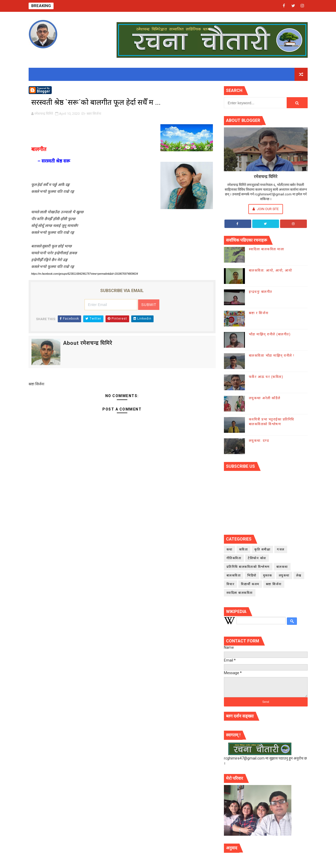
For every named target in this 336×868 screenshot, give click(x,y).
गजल (281, 549)
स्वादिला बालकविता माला (267, 249)
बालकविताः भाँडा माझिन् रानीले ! (272, 355)
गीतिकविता (234, 558)
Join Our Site (266, 209)
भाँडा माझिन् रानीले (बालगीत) (270, 334)
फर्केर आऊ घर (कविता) (266, 377)
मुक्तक (268, 575)
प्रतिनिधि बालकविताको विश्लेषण (248, 567)
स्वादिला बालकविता (240, 593)
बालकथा (282, 567)
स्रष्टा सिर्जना (94, 114)
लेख (299, 575)
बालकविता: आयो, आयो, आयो (271, 270)
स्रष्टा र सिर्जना (259, 313)
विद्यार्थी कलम (250, 584)
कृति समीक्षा (262, 549)
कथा (230, 549)
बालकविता (234, 575)
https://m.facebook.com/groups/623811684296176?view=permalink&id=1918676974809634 (85, 274)
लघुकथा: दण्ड (259, 441)
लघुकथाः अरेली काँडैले (265, 398)
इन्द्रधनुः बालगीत (261, 292)
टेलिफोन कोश (257, 558)
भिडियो (252, 575)
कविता (244, 549)
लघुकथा (284, 575)
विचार (231, 584)
